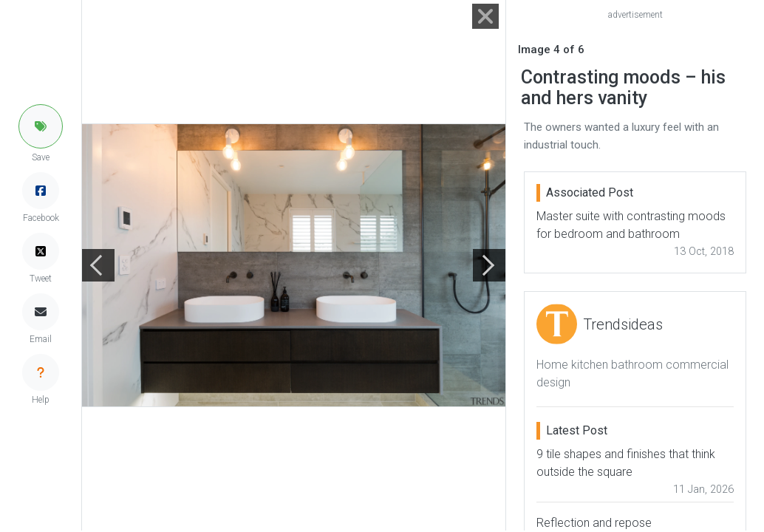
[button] (41, 126)
